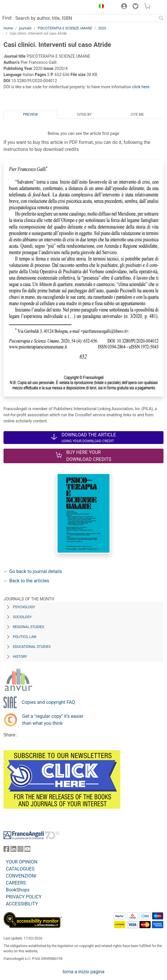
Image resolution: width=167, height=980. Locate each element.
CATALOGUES (20, 869)
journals (25, 28)
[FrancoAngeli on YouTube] (27, 850)
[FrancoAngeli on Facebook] (6, 850)
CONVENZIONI (21, 876)
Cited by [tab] (84, 114)
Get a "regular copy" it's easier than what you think (53, 720)
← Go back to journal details (33, 571)
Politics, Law (25, 637)
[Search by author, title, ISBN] (85, 18)
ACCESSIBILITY (22, 904)
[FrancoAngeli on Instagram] (20, 850)
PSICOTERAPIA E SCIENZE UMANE (65, 28)
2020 (102, 28)
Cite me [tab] (137, 114)
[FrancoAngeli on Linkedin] (13, 850)
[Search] (161, 18)
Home (8, 28)
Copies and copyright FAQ (48, 702)
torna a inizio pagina (83, 972)
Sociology (22, 617)
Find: (7, 18)
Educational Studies (32, 647)
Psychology (24, 607)
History (20, 657)
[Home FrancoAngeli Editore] (23, 7)
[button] (100, 7)
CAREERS (16, 883)
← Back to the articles (26, 581)
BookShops (18, 890)
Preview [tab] (30, 114)
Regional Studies (28, 627)
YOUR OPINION (22, 862)
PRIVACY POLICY (24, 897)
